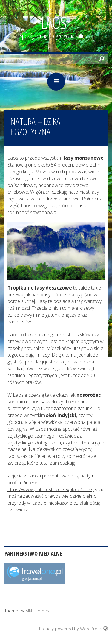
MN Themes (37, 611)
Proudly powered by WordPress (73, 629)
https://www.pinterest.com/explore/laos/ (50, 489)
